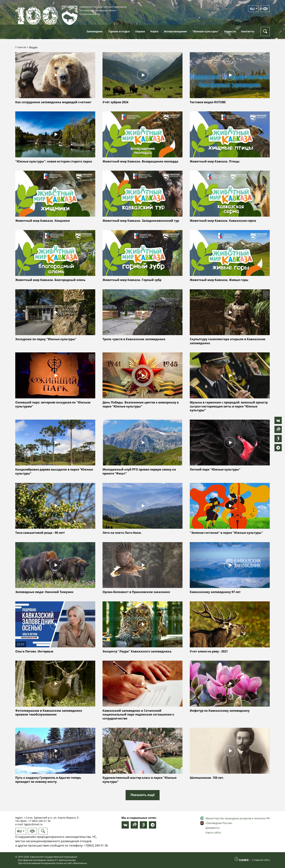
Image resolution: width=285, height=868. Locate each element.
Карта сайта (213, 832)
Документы (213, 828)
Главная (21, 47)
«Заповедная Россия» (219, 823)
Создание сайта (261, 860)
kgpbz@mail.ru (34, 824)
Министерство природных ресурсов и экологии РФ (238, 818)
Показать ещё (143, 795)
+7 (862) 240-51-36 (39, 821)
